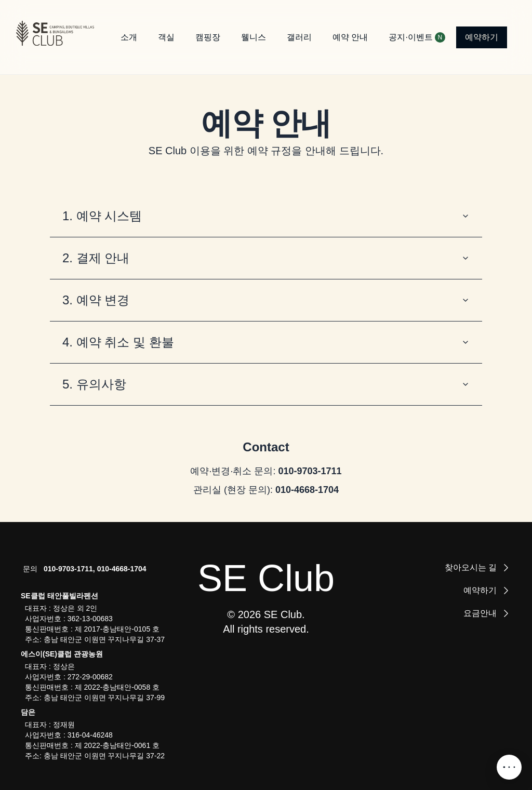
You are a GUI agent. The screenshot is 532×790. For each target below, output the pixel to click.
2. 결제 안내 (266, 258)
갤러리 (299, 37)
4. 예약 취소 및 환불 (266, 342)
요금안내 (487, 613)
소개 (129, 37)
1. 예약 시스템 (266, 216)
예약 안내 (350, 37)
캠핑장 (208, 37)
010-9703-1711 (310, 471)
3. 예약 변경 (266, 300)
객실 (166, 37)
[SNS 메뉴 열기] (509, 767)
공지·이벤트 (414, 37)
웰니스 (254, 37)
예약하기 (482, 37)
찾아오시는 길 (478, 568)
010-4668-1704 (307, 490)
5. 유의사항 (266, 384)
